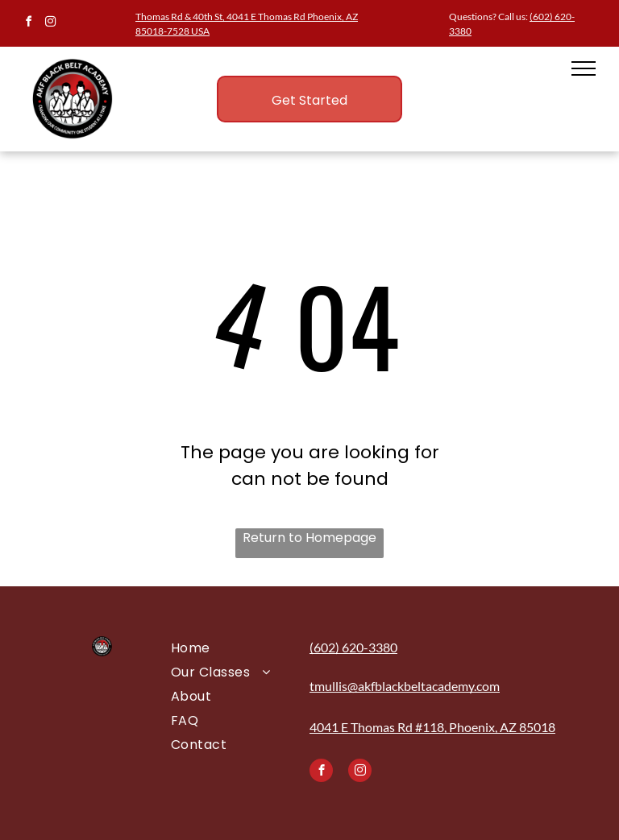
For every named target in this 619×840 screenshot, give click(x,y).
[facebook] (28, 24)
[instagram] (50, 24)
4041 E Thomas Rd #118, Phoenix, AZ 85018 (432, 727)
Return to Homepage (309, 538)
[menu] (584, 68)
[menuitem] (230, 648)
